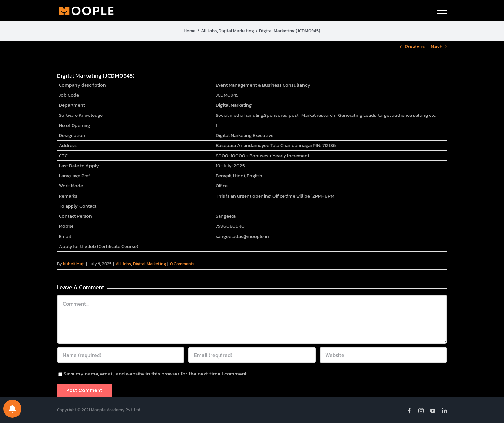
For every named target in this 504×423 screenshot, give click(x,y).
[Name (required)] (121, 355)
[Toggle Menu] (442, 11)
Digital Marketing (149, 264)
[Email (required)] (252, 355)
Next (436, 47)
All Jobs (123, 264)
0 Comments (182, 264)
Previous (415, 47)
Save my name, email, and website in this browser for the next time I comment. (156, 374)
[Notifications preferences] (12, 409)
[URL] (383, 355)
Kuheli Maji (74, 264)
